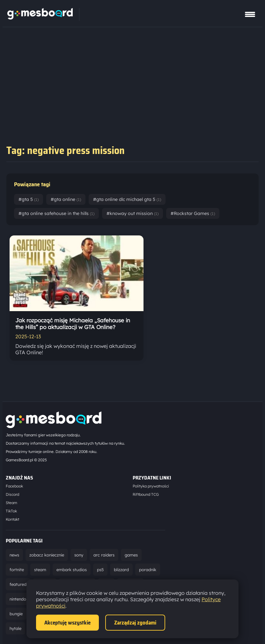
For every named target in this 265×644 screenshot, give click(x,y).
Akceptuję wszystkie (67, 623)
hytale (15, 628)
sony (79, 555)
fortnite (17, 570)
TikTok (11, 511)
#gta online (66, 199)
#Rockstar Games (193, 213)
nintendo (18, 599)
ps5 (100, 570)
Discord (12, 494)
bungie (16, 614)
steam (40, 570)
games (131, 555)
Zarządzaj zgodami (135, 623)
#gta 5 (29, 199)
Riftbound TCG (146, 494)
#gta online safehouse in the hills (56, 213)
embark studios (72, 570)
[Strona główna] (40, 18)
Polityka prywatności (151, 486)
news (14, 555)
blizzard (121, 570)
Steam (11, 503)
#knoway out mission (132, 213)
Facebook (14, 486)
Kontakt (12, 519)
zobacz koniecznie (47, 555)
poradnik (148, 570)
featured (18, 584)
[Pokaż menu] (250, 14)
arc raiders (104, 555)
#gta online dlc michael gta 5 (127, 199)
